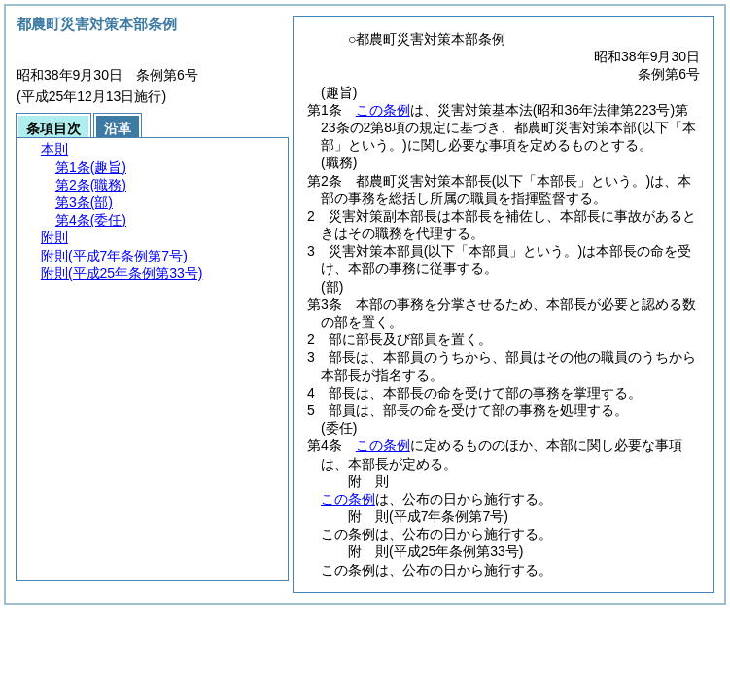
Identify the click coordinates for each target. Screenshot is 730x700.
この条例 (383, 110)
